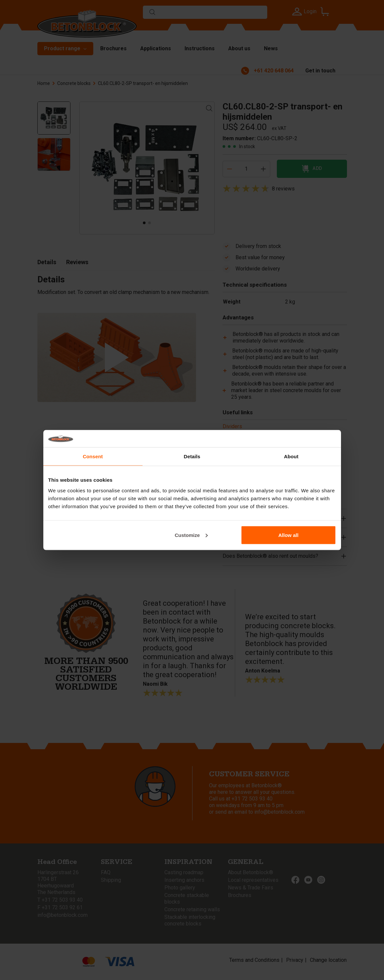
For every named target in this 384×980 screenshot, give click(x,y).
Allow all (289, 535)
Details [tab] (192, 456)
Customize (191, 535)
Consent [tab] (93, 456)
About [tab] (291, 456)
